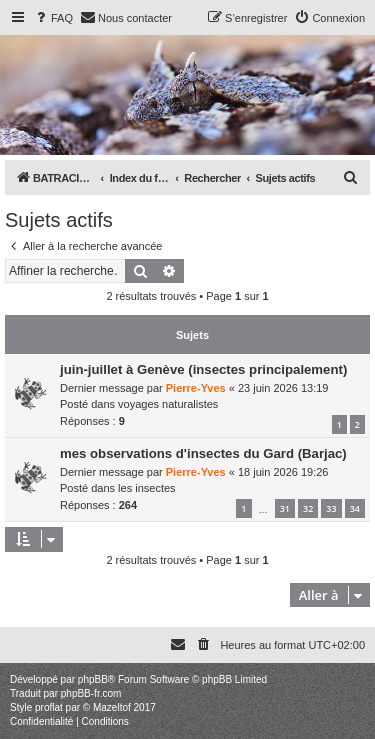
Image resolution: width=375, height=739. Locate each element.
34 (355, 508)
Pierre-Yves (196, 388)
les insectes (146, 488)
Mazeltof (112, 707)
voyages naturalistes (168, 404)
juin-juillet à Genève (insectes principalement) (203, 369)
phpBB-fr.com (91, 693)
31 (285, 508)
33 (331, 508)
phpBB (93, 679)
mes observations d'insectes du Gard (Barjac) (203, 453)
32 (308, 508)
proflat (49, 707)
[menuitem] (53, 18)
